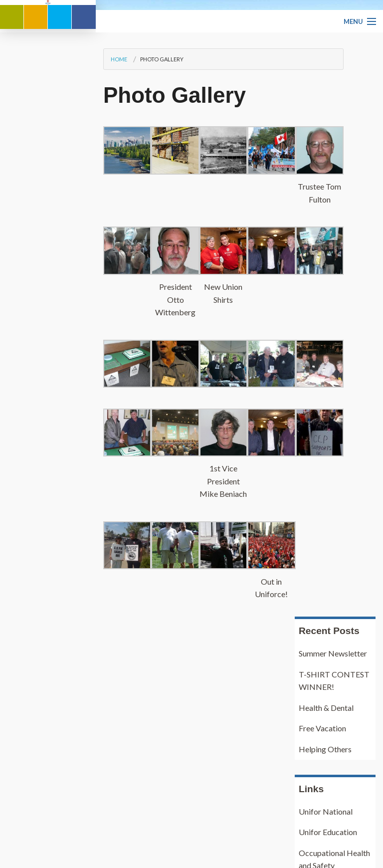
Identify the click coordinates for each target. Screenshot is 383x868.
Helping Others (325, 354)
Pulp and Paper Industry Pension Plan (327, 516)
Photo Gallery (66, 232)
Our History (38, 816)
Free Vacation (322, 333)
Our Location (40, 829)
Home (23, 232)
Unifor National (326, 416)
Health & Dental (326, 313)
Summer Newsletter (333, 258)
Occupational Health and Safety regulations (334, 470)
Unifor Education (328, 437)
